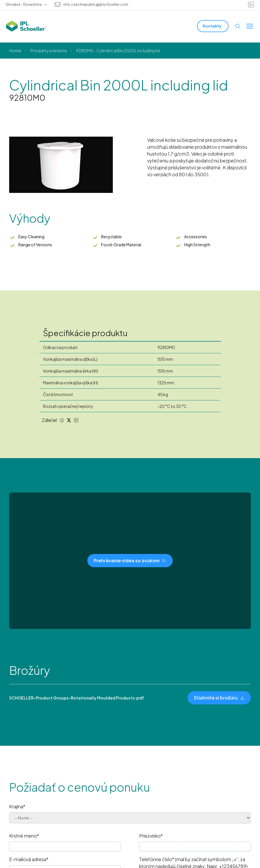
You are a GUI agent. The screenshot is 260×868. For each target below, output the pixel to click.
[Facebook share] (62, 420)
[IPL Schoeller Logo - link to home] (26, 26)
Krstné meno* (24, 836)
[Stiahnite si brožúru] (219, 698)
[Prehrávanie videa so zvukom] (130, 561)
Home (15, 51)
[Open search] (238, 26)
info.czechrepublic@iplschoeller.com (96, 5)
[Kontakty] (213, 26)
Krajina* (17, 806)
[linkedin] (251, 5)
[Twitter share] (69, 420)
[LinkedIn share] (76, 420)
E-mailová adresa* (29, 859)
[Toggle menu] (250, 26)
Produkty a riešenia (49, 51)
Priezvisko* (151, 836)
